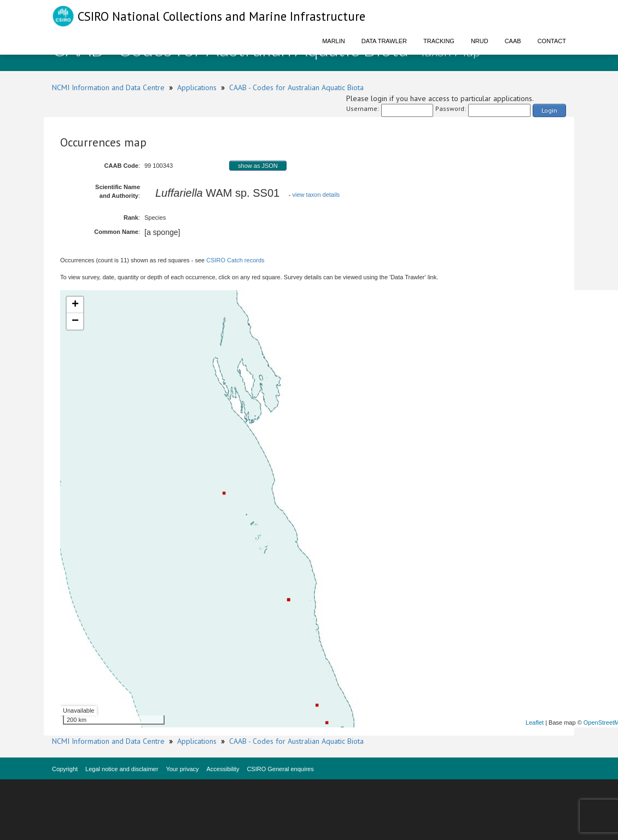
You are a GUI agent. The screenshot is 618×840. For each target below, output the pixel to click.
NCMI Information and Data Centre (108, 87)
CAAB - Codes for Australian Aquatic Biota (296, 87)
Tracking (439, 41)
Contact (552, 41)
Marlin (334, 41)
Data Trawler (384, 41)
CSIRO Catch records (235, 260)
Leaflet (535, 722)
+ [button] (75, 305)
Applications (197, 87)
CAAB (513, 41)
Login (549, 110)
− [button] (75, 321)
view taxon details (316, 195)
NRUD (480, 41)
